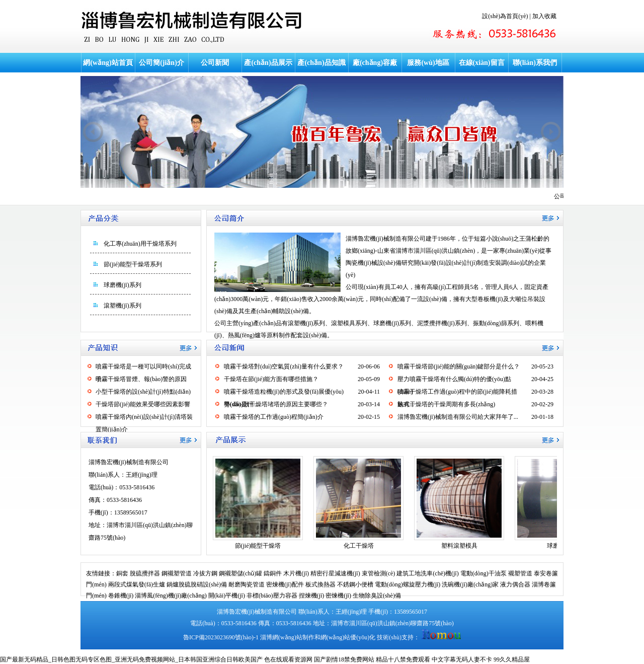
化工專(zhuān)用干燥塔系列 (140, 244)
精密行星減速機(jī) (335, 573)
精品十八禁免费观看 (403, 659)
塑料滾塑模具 (459, 546)
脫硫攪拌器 (145, 573)
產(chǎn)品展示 (268, 63)
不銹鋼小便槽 (355, 584)
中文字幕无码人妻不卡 (462, 659)
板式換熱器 (320, 584)
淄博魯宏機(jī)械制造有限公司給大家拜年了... (458, 417)
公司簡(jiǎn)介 (162, 63)
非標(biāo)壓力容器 (272, 596)
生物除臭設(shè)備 (377, 596)
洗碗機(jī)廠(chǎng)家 (470, 584)
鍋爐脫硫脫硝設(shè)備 (197, 584)
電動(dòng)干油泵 (484, 573)
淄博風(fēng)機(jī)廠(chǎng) (171, 596)
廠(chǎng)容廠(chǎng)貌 (375, 72)
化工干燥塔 (359, 546)
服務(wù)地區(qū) (428, 72)
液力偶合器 (515, 584)
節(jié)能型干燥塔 (258, 546)
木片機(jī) (296, 573)
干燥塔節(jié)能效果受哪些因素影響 (143, 404)
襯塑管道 (520, 573)
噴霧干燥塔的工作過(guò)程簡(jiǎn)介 (274, 417)
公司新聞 (215, 63)
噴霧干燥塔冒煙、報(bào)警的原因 (141, 379)
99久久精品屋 (512, 659)
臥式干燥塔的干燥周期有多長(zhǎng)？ (446, 404)
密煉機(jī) (338, 596)
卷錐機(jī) (121, 596)
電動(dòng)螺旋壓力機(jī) (408, 584)
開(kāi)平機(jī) (227, 596)
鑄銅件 (273, 573)
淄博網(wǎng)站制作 (287, 637)
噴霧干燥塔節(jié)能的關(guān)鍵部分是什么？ (459, 366)
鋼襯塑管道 (177, 573)
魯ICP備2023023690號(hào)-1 (221, 637)
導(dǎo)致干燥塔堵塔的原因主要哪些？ (276, 404)
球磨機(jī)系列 (123, 285)
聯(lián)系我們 (535, 63)
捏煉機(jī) (312, 596)
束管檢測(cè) (379, 573)
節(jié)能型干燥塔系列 (133, 264)
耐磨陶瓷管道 (247, 584)
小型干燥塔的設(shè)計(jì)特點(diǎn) (143, 392)
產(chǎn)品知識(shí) (321, 72)
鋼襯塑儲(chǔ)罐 (240, 573)
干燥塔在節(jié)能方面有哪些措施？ (271, 379)
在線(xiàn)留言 (482, 63)
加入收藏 (544, 16)
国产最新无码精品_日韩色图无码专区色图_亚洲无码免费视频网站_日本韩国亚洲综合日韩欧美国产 (131, 659)
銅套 (122, 573)
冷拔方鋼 (205, 573)
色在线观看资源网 (288, 659)
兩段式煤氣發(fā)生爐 (137, 584)
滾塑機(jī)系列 (123, 306)
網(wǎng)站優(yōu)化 (348, 637)
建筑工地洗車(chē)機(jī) (427, 573)
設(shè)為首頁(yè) (505, 16)
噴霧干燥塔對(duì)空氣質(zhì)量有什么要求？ (284, 366)
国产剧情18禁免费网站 (344, 659)
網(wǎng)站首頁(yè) (108, 72)
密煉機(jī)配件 (285, 584)
